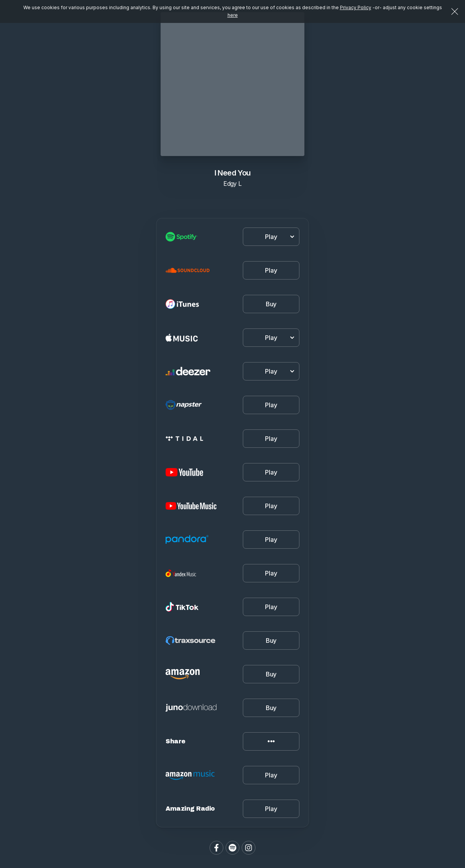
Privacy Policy (356, 7)
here (233, 15)
